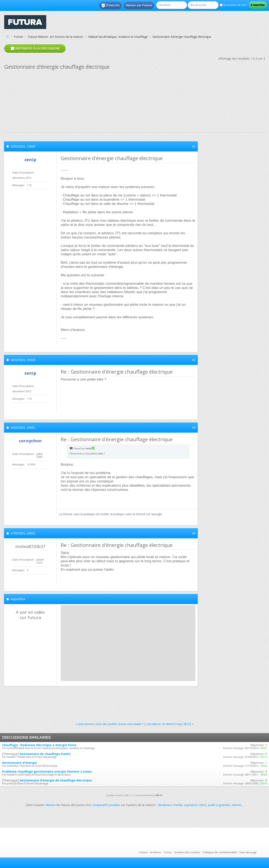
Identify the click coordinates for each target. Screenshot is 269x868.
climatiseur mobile (170, 805)
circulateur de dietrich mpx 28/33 (169, 724)
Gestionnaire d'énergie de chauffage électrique (56, 780)
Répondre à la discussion (35, 48)
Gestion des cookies (187, 852)
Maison (50, 805)
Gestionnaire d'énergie (20, 763)
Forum (19, 37)
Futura (143, 852)
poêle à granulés (219, 805)
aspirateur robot (195, 805)
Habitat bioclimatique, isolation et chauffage (118, 37)
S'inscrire (110, 5)
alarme (237, 805)
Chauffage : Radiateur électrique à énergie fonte (39, 745)
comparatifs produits (106, 805)
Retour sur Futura (139, 5)
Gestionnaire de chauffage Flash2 (45, 754)
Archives (156, 852)
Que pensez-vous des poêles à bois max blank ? (111, 724)
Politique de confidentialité (220, 852)
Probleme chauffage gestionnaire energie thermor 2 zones (47, 771)
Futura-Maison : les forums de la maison (55, 37)
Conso (168, 852)
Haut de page (248, 852)
